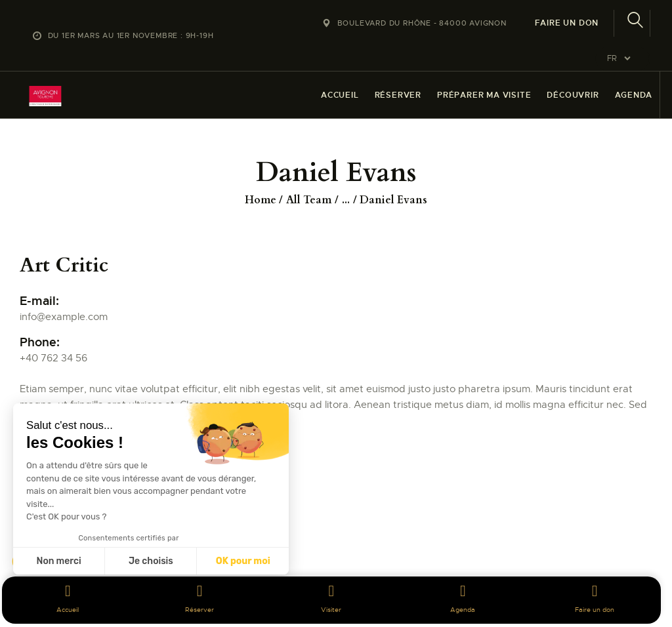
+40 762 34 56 (53, 358)
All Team (309, 200)
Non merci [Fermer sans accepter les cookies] (58, 561)
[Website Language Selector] (623, 59)
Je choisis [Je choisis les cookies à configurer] (151, 561)
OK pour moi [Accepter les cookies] (243, 561)
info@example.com (64, 317)
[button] (28, 605)
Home (261, 200)
